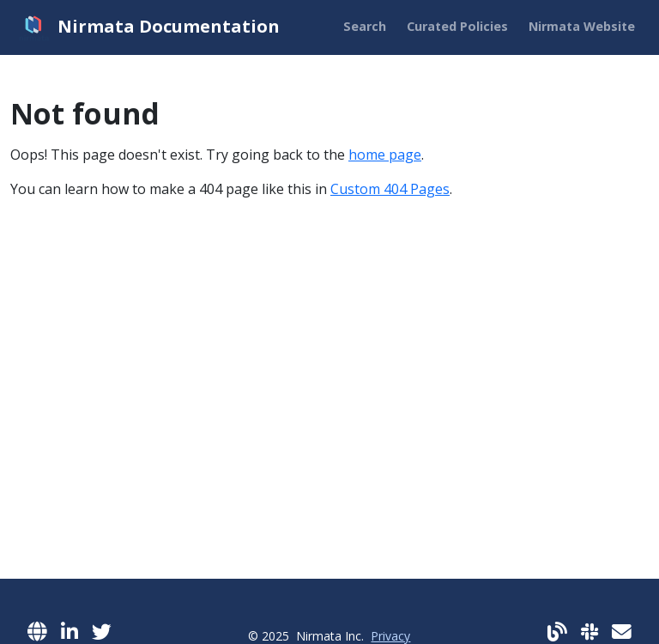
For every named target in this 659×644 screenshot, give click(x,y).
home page (385, 155)
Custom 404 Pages (390, 189)
